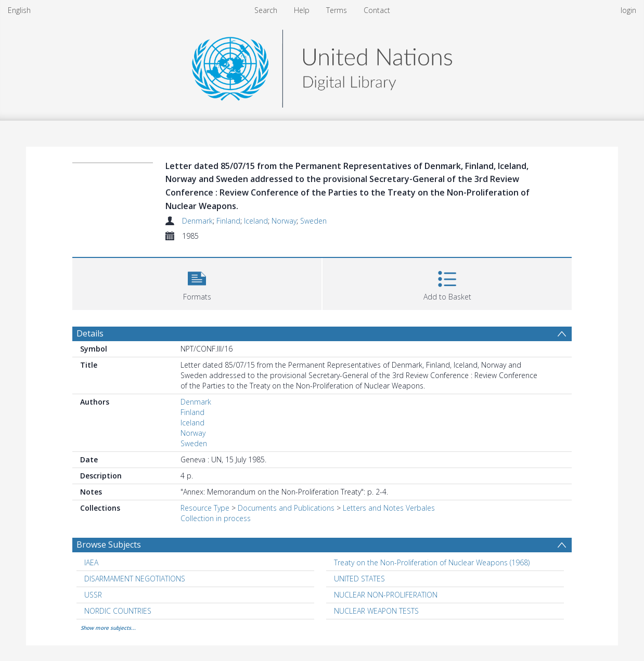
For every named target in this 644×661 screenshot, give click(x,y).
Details (90, 333)
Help (302, 10)
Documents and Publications (286, 508)
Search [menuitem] (266, 10)
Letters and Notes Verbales (389, 508)
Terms (337, 10)
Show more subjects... (108, 628)
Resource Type (205, 508)
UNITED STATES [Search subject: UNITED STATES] (359, 579)
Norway (284, 221)
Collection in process (216, 518)
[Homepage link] (322, 66)
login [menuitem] (628, 10)
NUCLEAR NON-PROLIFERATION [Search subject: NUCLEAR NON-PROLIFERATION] (386, 595)
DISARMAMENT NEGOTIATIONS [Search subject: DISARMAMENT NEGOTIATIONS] (135, 579)
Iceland (256, 221)
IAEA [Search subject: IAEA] (91, 562)
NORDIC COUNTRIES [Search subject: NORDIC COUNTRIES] (118, 611)
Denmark (197, 221)
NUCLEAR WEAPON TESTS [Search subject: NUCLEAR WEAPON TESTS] (376, 611)
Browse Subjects (109, 545)
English (19, 10)
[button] (197, 283)
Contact (377, 10)
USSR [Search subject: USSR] (93, 595)
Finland (228, 221)
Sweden (313, 221)
